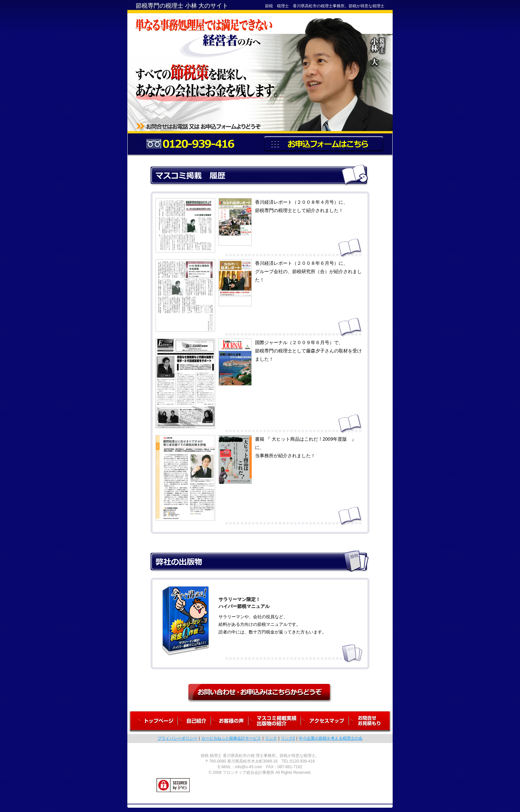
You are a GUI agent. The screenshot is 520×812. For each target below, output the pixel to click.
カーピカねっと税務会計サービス (231, 738)
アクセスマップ (325, 722)
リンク (271, 738)
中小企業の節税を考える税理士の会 (331, 738)
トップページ (153, 722)
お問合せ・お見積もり (371, 722)
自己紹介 (194, 722)
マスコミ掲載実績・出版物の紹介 (275, 722)
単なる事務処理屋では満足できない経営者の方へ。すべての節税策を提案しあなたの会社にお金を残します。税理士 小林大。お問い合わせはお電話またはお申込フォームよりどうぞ (260, 69)
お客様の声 (230, 722)
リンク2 (288, 738)
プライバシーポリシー (177, 738)
